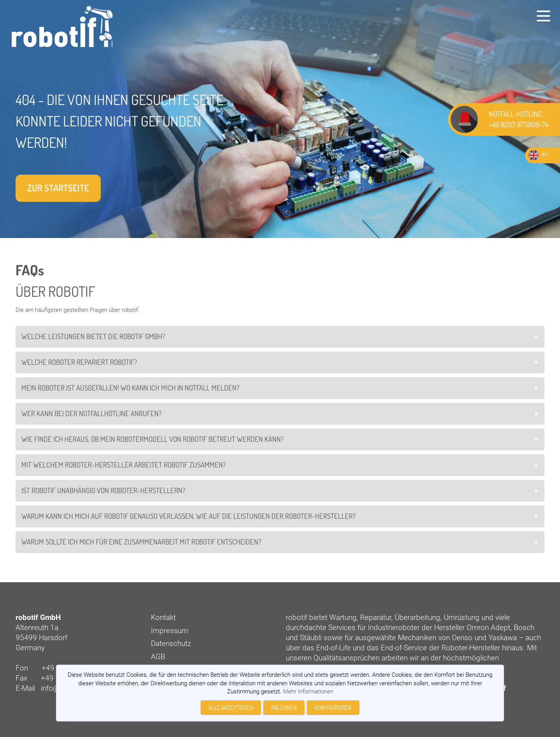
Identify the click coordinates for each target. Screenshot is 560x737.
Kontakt (163, 618)
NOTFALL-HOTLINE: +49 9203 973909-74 (519, 119)
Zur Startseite (58, 188)
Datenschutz (171, 644)
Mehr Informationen (308, 691)
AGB (158, 657)
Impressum (170, 631)
